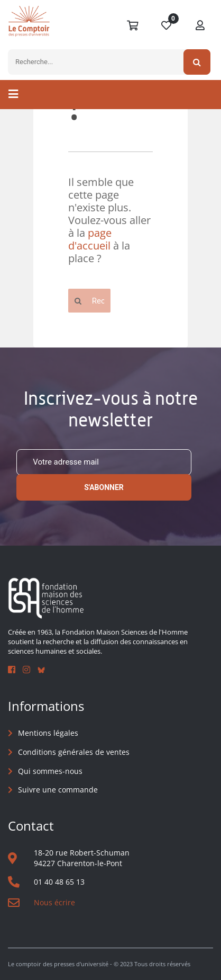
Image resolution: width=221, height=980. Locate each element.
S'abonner (104, 487)
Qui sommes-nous (50, 771)
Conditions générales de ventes (74, 752)
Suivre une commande (58, 790)
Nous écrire (54, 902)
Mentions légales (48, 733)
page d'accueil (90, 239)
